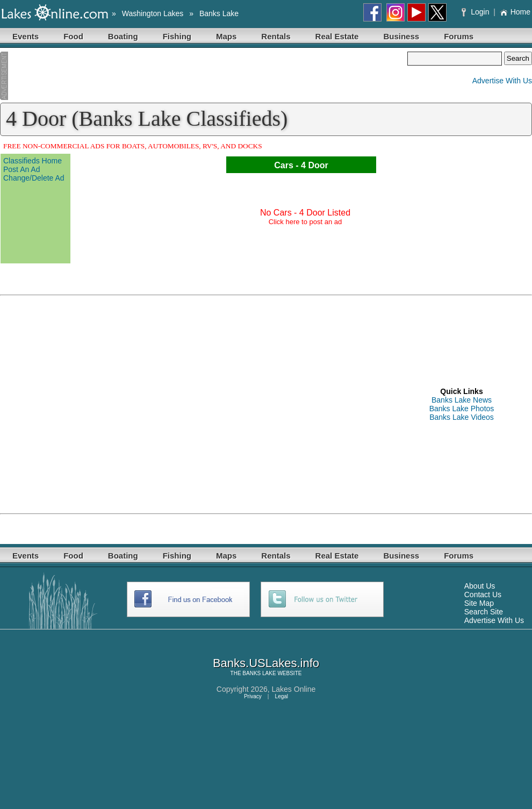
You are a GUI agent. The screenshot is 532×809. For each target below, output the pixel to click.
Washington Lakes (153, 13)
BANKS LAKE (259, 673)
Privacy (253, 696)
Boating (123, 36)
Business (401, 36)
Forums (459, 36)
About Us (480, 586)
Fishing (177, 36)
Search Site (484, 612)
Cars (284, 165)
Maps (226, 36)
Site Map (479, 603)
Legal (282, 696)
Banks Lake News (462, 400)
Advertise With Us (502, 81)
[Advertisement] (204, 76)
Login (476, 12)
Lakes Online (294, 689)
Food (73, 36)
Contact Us (483, 595)
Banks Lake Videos (462, 417)
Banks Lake (219, 13)
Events (26, 36)
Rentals (276, 36)
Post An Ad (22, 169)
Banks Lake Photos (462, 409)
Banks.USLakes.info (266, 663)
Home (515, 12)
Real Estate (337, 36)
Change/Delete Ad (34, 178)
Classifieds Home (33, 161)
